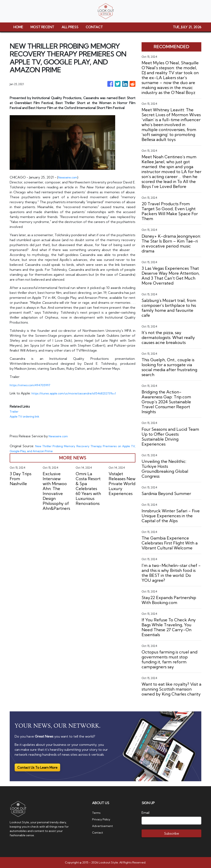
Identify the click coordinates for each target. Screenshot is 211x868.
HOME (18, 27)
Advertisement (104, 826)
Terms (97, 813)
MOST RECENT (42, 27)
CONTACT (94, 27)
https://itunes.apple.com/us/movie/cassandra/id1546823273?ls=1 (80, 393)
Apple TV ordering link (27, 416)
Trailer (15, 411)
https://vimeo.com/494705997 (33, 385)
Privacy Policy (102, 819)
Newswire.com (69, 177)
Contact (98, 832)
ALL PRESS (70, 27)
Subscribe (172, 833)
